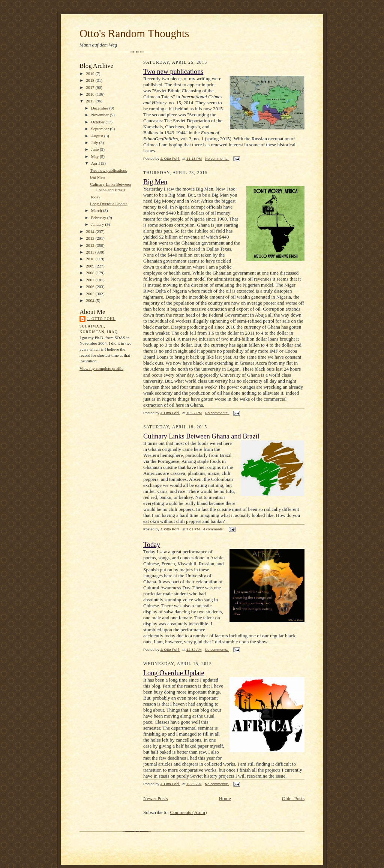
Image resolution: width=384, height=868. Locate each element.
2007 (91, 280)
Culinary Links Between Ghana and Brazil (201, 436)
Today (95, 197)
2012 (91, 245)
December (100, 108)
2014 (91, 231)
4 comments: (214, 529)
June (95, 149)
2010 (91, 259)
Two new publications (109, 170)
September (101, 129)
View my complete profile (101, 368)
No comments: (217, 158)
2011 (91, 252)
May (95, 156)
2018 (91, 80)
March (97, 210)
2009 (91, 266)
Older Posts (293, 798)
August (98, 136)
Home (225, 798)
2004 (91, 300)
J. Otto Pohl (101, 319)
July (95, 143)
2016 (91, 94)
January (98, 224)
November (100, 115)
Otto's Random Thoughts (134, 33)
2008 (91, 273)
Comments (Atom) (189, 812)
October (98, 122)
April (96, 163)
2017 (91, 87)
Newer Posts (155, 798)
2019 (91, 74)
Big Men (97, 177)
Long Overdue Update (109, 204)
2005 (91, 294)
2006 (91, 287)
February (99, 218)
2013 (91, 238)
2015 (91, 101)
